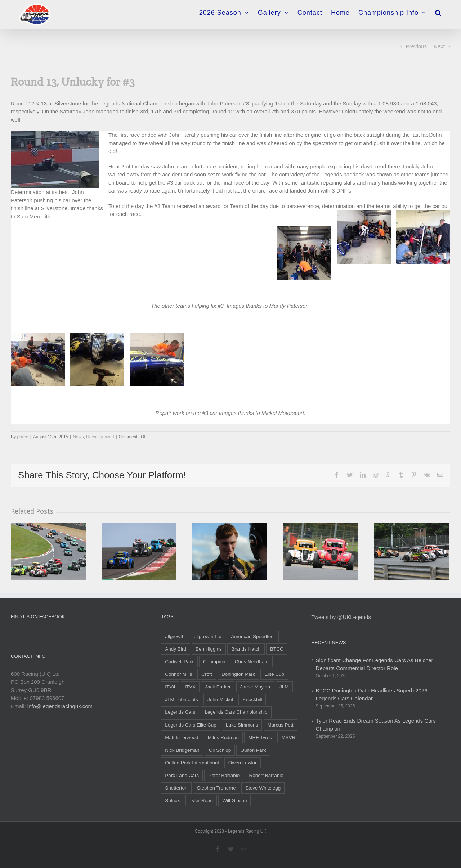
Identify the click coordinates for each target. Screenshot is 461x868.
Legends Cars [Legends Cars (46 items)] (180, 712)
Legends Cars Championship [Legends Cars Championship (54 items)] (236, 712)
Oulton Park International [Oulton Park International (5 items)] (192, 763)
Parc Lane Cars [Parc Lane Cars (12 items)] (182, 775)
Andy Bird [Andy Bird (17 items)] (176, 649)
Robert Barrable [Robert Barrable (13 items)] (266, 775)
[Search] (438, 10)
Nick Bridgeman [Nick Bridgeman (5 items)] (182, 750)
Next (439, 46)
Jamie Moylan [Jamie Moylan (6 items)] (255, 687)
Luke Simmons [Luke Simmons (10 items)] (242, 725)
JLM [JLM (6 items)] (284, 687)
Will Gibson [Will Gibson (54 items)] (234, 801)
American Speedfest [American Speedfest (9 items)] (253, 636)
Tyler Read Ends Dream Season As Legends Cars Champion (376, 725)
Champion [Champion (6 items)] (214, 662)
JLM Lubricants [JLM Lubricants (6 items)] (182, 699)
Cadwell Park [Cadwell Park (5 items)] (179, 662)
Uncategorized (100, 437)
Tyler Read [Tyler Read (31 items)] (201, 801)
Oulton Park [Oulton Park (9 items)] (253, 750)
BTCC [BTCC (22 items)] (277, 649)
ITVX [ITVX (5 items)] (190, 687)
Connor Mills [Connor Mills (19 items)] (178, 674)
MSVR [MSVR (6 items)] (288, 738)
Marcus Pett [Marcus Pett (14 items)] (281, 725)
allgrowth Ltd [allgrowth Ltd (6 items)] (208, 636)
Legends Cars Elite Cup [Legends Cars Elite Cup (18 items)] (191, 725)
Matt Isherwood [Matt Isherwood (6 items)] (182, 738)
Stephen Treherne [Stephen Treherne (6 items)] (216, 788)
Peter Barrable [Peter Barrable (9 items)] (224, 775)
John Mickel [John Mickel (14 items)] (220, 699)
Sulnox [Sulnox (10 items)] (172, 801)
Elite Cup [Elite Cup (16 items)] (274, 674)
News (78, 437)
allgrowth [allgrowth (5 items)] (175, 636)
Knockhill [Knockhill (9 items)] (252, 699)
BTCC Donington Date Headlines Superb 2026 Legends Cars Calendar (372, 695)
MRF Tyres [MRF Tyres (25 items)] (260, 738)
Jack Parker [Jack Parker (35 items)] (218, 687)
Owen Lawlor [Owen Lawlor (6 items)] (243, 763)
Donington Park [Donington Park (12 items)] (238, 674)
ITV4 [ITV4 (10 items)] (170, 687)
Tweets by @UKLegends (341, 617)
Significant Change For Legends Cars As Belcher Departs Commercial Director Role (375, 664)
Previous (416, 46)
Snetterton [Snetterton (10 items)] (176, 788)
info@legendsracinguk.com (60, 706)
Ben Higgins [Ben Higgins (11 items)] (209, 649)
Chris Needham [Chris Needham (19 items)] (252, 662)
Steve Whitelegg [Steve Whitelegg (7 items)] (263, 788)
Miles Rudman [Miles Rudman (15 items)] (223, 738)
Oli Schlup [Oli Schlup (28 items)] (220, 750)
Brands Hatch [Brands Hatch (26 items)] (246, 649)
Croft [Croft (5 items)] (207, 674)
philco (23, 437)
